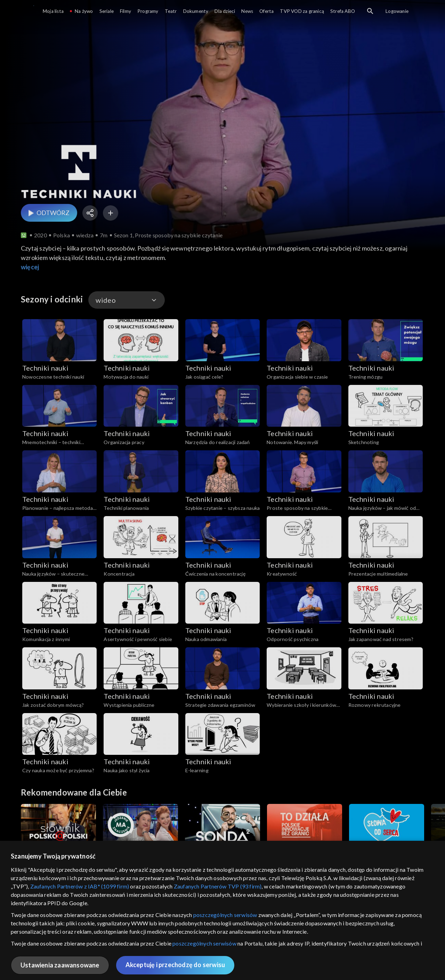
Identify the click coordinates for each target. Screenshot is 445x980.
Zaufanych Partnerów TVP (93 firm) (218, 886)
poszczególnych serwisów (225, 915)
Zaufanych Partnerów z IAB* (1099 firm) (80, 886)
